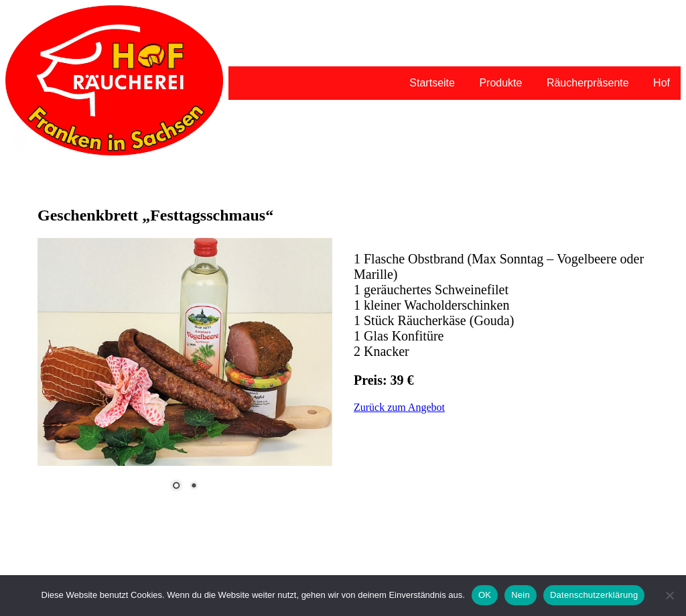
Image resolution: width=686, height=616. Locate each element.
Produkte (500, 83)
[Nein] (669, 595)
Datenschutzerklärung (594, 595)
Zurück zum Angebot (399, 407)
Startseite (432, 83)
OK (485, 595)
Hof (662, 83)
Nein (521, 595)
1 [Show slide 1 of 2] (176, 487)
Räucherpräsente (588, 83)
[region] (185, 373)
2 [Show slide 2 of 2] (194, 487)
